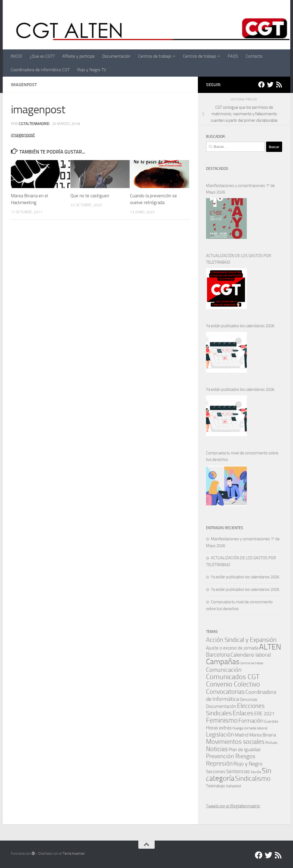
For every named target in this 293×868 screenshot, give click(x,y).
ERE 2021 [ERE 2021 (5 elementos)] (264, 714)
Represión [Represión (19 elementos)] (219, 763)
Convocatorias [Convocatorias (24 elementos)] (225, 691)
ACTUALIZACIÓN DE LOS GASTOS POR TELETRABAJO (239, 259)
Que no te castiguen (90, 196)
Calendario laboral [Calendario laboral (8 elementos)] (251, 655)
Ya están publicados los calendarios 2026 (240, 326)
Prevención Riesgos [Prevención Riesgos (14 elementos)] (231, 756)
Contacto (254, 56)
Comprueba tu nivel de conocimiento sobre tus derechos (242, 456)
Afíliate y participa (78, 56)
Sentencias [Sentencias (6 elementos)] (238, 771)
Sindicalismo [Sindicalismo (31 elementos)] (253, 778)
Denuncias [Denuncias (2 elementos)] (249, 700)
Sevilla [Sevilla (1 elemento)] (256, 772)
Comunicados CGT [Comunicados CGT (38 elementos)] (233, 677)
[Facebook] (261, 85)
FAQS (233, 56)
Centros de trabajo (155, 56)
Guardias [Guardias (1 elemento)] (271, 721)
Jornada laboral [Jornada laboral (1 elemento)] (256, 728)
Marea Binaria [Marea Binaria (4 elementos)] (263, 735)
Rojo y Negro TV (92, 70)
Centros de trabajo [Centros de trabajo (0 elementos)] (252, 663)
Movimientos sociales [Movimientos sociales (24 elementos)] (235, 741)
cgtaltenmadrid (34, 124)
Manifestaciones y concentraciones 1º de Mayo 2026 (240, 189)
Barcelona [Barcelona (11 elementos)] (218, 655)
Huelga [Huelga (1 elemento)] (238, 728)
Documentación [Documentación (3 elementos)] (221, 706)
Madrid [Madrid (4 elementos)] (242, 735)
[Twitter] (270, 85)
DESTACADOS (217, 169)
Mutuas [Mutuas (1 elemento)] (271, 742)
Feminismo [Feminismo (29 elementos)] (222, 720)
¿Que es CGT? (42, 56)
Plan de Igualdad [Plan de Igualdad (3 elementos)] (244, 750)
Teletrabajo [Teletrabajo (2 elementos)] (216, 786)
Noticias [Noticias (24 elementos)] (217, 749)
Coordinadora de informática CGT (40, 70)
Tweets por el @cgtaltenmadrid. (233, 806)
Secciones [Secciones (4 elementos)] (216, 772)
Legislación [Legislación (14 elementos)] (220, 734)
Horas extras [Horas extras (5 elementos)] (219, 728)
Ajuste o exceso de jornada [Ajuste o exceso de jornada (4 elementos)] (232, 648)
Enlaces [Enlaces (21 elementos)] (243, 713)
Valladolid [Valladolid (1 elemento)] (233, 786)
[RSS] (279, 85)
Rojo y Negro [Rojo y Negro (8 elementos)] (248, 764)
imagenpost (23, 135)
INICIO (16, 56)
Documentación (116, 56)
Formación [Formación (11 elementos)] (251, 721)
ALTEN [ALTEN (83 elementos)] (270, 647)
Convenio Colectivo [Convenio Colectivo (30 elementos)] (233, 684)
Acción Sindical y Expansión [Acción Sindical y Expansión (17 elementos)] (241, 640)
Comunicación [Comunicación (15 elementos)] (224, 670)
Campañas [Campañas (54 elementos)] (223, 662)
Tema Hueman (74, 853)
